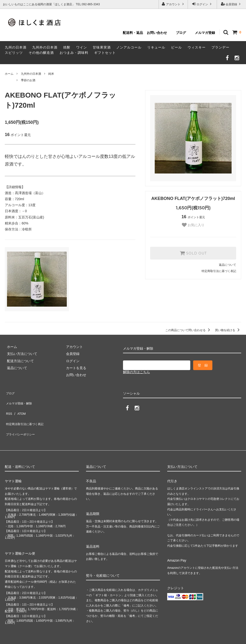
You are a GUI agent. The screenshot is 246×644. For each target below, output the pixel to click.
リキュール (156, 47)
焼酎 (67, 47)
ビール (176, 47)
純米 (51, 74)
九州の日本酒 (16, 47)
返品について (228, 265)
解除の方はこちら (136, 372)
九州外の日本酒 (45, 47)
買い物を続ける (228, 330)
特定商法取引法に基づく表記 (27, 413)
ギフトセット (105, 53)
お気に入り (193, 225)
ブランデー (220, 47)
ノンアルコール (129, 47)
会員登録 (231, 4)
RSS (8, 406)
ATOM (19, 406)
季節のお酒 (28, 80)
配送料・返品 (133, 33)
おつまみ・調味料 (74, 53)
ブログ (181, 33)
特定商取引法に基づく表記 (219, 271)
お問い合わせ (157, 33)
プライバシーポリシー (22, 420)
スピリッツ (14, 53)
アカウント (173, 4)
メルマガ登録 (205, 33)
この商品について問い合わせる (188, 330)
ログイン (202, 4)
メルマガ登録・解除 (20, 399)
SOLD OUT (193, 253)
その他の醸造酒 (41, 53)
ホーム (9, 74)
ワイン (82, 47)
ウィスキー (197, 47)
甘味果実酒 (102, 47)
